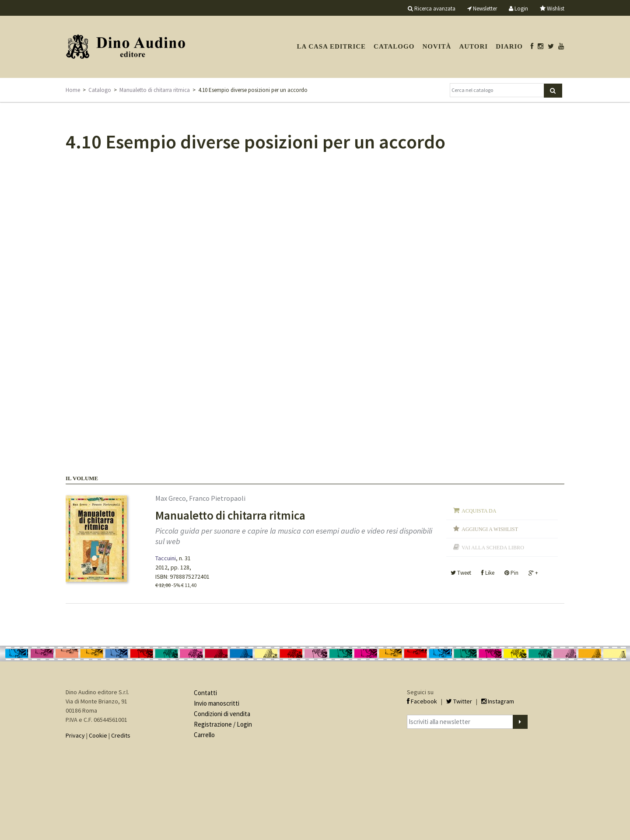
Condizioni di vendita (222, 714)
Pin (511, 573)
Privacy (75, 735)
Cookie (98, 735)
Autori (473, 46)
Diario (509, 46)
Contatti (205, 693)
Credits (121, 735)
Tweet (461, 573)
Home (73, 90)
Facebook (422, 701)
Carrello (204, 735)
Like (488, 573)
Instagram (498, 701)
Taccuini (166, 558)
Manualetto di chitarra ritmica (155, 90)
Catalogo (394, 46)
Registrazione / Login (223, 724)
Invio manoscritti (217, 703)
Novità (437, 46)
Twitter (459, 701)
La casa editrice (331, 46)
